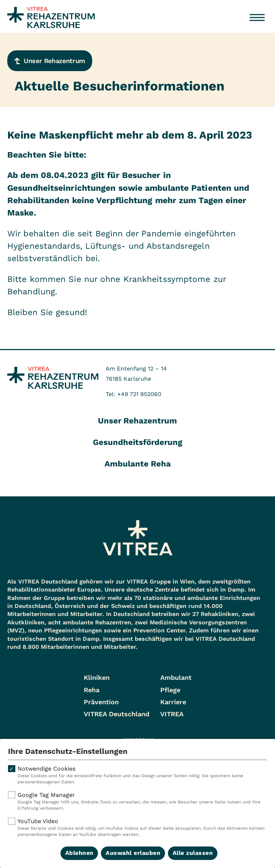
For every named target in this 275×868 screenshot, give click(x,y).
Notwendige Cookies (137, 775)
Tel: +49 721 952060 (133, 394)
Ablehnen (79, 853)
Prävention (101, 702)
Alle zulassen (193, 853)
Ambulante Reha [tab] (138, 464)
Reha (92, 690)
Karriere (173, 702)
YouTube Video (137, 828)
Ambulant (176, 677)
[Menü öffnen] (257, 18)
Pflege (170, 690)
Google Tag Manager (137, 801)
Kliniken (97, 677)
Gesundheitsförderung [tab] (137, 442)
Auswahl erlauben (133, 853)
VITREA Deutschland (117, 714)
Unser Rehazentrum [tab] (137, 421)
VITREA (172, 714)
